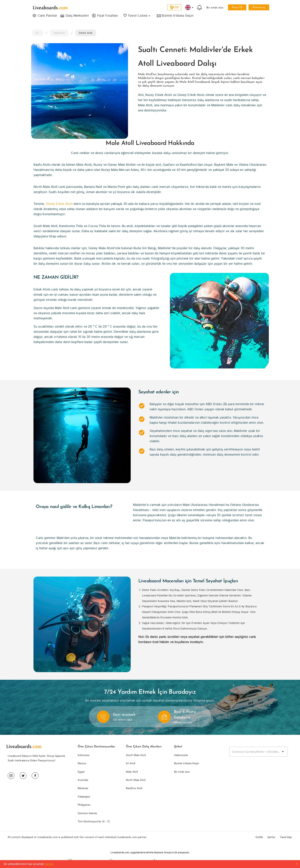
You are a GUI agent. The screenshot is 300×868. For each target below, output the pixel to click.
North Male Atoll (136, 780)
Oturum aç (259, 7)
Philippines (84, 805)
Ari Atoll (131, 763)
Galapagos (84, 797)
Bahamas (83, 788)
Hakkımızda (181, 755)
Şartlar (271, 837)
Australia (83, 780)
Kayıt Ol (237, 7)
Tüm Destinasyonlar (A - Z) (94, 821)
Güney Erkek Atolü (59, 204)
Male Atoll (132, 772)
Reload (49, 864)
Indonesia (83, 755)
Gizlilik (259, 837)
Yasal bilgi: (286, 837)
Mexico (82, 763)
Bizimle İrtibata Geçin (187, 763)
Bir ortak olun (215, 8)
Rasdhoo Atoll (134, 788)
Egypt (81, 772)
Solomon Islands (87, 813)
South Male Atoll (136, 755)
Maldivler (59, 33)
